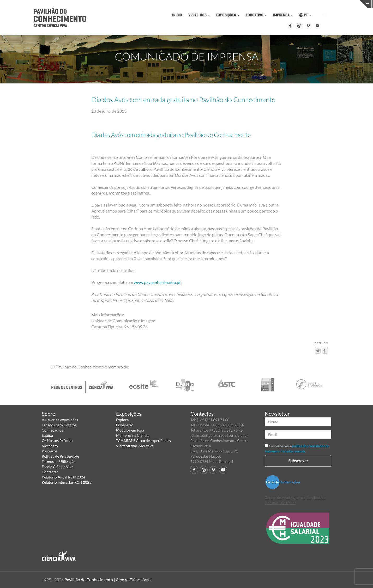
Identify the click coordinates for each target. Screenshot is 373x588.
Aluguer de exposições (60, 420)
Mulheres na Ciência (133, 435)
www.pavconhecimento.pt (157, 282)
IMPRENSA (283, 15)
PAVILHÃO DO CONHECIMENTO (191, 4)
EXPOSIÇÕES (228, 15)
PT (305, 15)
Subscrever (298, 461)
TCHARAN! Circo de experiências (143, 441)
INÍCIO (177, 15)
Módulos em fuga (130, 430)
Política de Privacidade (60, 456)
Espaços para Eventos (59, 425)
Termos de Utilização (59, 461)
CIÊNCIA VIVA (271, 4)
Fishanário (125, 425)
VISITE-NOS (199, 15)
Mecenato (50, 446)
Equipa (47, 435)
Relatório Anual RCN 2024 (63, 477)
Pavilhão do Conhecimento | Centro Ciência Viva (108, 580)
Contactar (50, 472)
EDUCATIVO (256, 15)
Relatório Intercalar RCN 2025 (67, 482)
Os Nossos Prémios (57, 441)
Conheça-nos (52, 430)
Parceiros (50, 451)
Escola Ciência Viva (58, 467)
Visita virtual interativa (135, 446)
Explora (122, 420)
